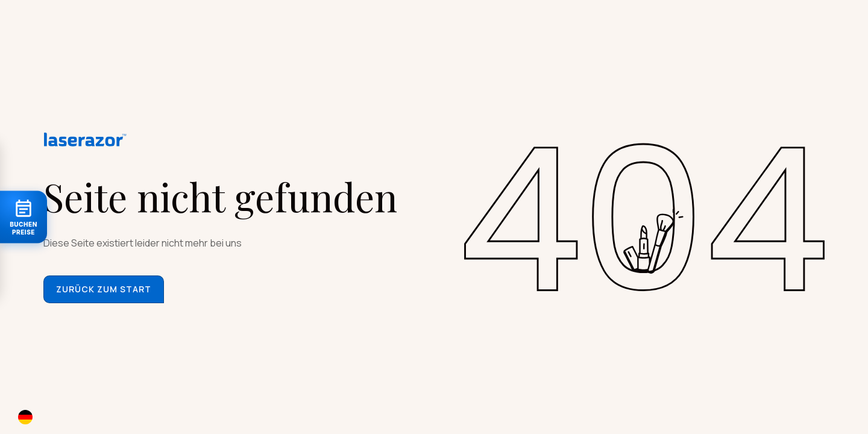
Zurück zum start (104, 289)
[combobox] (37, 417)
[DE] (37, 417)
